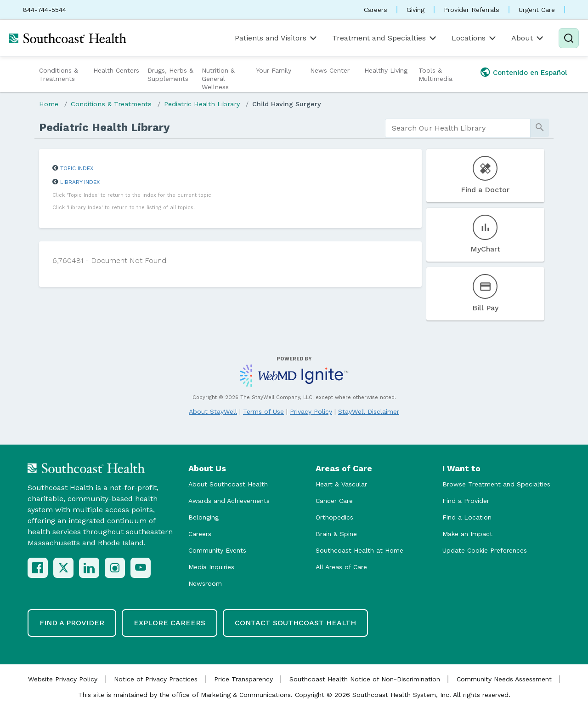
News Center (330, 70)
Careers (376, 10)
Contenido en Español (530, 73)
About (528, 38)
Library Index (80, 182)
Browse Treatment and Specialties (496, 484)
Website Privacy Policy (63, 679)
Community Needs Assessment (504, 679)
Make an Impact (467, 534)
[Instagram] (115, 568)
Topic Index (77, 168)
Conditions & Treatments (59, 74)
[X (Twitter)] (63, 568)
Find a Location (467, 517)
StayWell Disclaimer (369, 411)
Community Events (217, 550)
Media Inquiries (211, 567)
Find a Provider (466, 501)
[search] (458, 128)
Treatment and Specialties (385, 38)
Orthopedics (334, 517)
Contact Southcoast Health (295, 623)
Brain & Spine (336, 534)
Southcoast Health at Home (359, 550)
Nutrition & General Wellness (218, 79)
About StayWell (213, 411)
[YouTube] (141, 568)
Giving (416, 10)
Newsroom (205, 583)
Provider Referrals (472, 10)
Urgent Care (537, 10)
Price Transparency (243, 679)
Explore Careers (170, 623)
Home (49, 104)
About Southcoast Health (228, 484)
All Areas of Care (341, 567)
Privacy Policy (311, 411)
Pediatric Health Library (202, 104)
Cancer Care (334, 501)
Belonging (204, 517)
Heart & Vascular (341, 484)
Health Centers (116, 70)
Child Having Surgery (287, 104)
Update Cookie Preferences (485, 550)
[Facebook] (38, 568)
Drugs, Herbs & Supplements (170, 74)
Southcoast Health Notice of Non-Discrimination (365, 679)
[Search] (569, 38)
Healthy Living (386, 70)
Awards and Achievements (229, 501)
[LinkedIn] (89, 568)
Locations (475, 38)
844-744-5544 (45, 10)
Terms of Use (263, 411)
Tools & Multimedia (435, 74)
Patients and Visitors (277, 38)
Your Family (274, 70)
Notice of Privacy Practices (156, 679)
